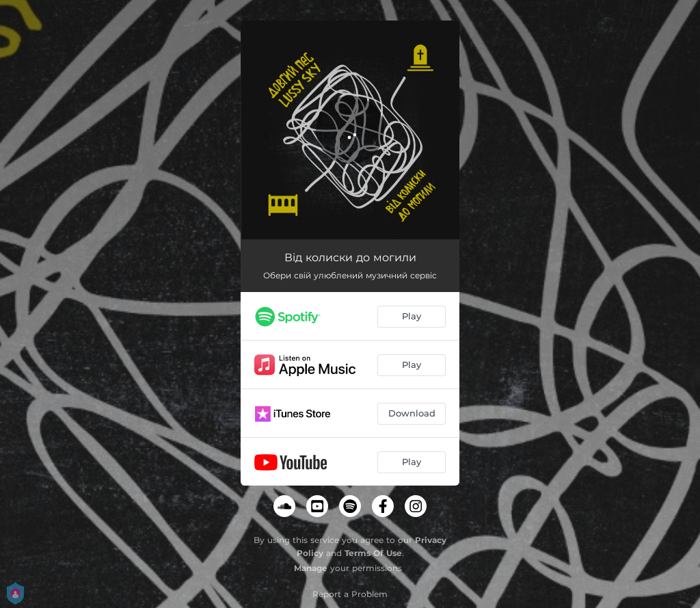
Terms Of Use (373, 553)
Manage (311, 568)
